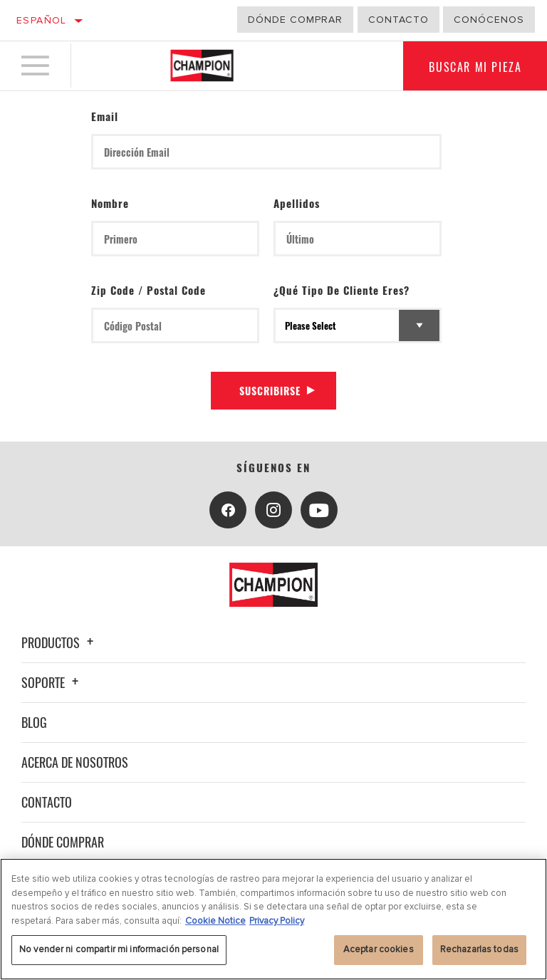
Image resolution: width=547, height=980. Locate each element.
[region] (273, 919)
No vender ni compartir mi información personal (119, 949)
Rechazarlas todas (479, 949)
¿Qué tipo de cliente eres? (342, 290)
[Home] (202, 67)
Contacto (398, 20)
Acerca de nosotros (75, 762)
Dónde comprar (295, 20)
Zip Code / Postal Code (149, 290)
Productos (59, 642)
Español (42, 20)
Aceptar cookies (379, 949)
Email (105, 116)
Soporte (52, 682)
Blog (34, 722)
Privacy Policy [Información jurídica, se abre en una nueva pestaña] (277, 921)
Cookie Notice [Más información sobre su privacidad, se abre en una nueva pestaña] (215, 921)
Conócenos (489, 20)
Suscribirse (270, 391)
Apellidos (297, 203)
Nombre (110, 203)
